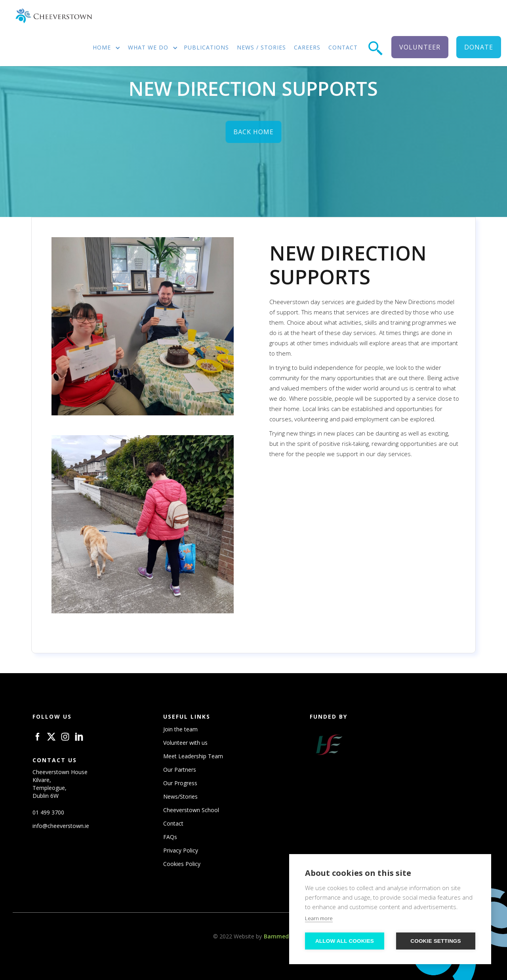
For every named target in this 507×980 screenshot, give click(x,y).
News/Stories (180, 796)
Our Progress (180, 783)
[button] (104, 48)
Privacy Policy (181, 850)
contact (343, 47)
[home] (53, 16)
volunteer (420, 47)
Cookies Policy (182, 864)
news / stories (261, 47)
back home (253, 133)
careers (307, 47)
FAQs (170, 837)
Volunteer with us (185, 743)
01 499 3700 (48, 812)
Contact (173, 823)
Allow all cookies (345, 941)
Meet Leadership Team (193, 756)
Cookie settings (436, 941)
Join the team (180, 729)
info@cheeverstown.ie (61, 826)
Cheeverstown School (191, 810)
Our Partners (180, 770)
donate (479, 47)
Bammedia (279, 936)
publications (206, 47)
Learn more (319, 918)
